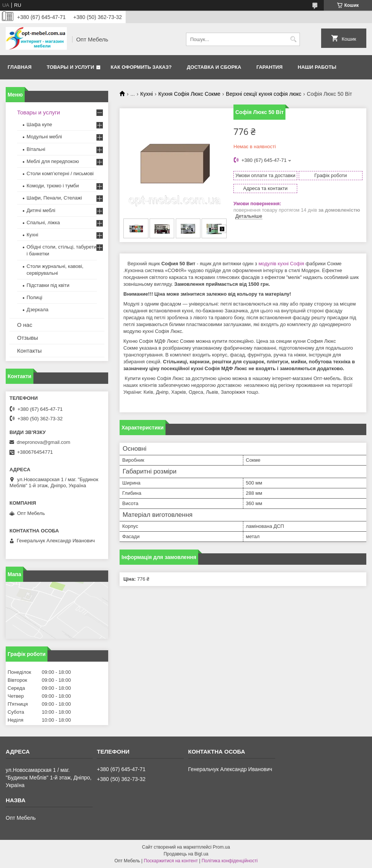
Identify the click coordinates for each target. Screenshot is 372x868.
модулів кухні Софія (281, 264)
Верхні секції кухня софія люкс (264, 94)
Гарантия (269, 67)
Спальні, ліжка (43, 223)
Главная (20, 67)
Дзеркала (38, 310)
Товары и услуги (70, 67)
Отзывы (28, 338)
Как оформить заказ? (141, 67)
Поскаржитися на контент (171, 861)
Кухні (147, 94)
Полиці (34, 297)
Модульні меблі (44, 137)
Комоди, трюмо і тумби (53, 186)
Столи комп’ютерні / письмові (60, 173)
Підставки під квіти (48, 285)
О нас (25, 325)
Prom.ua (221, 847)
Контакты (29, 351)
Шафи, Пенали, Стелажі (54, 198)
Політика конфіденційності (230, 861)
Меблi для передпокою (53, 161)
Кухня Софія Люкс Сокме (189, 94)
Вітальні (36, 149)
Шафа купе (39, 124)
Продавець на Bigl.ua (186, 854)
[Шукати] (293, 39)
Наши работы (317, 67)
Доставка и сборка (214, 67)
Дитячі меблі (41, 210)
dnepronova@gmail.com (43, 442)
